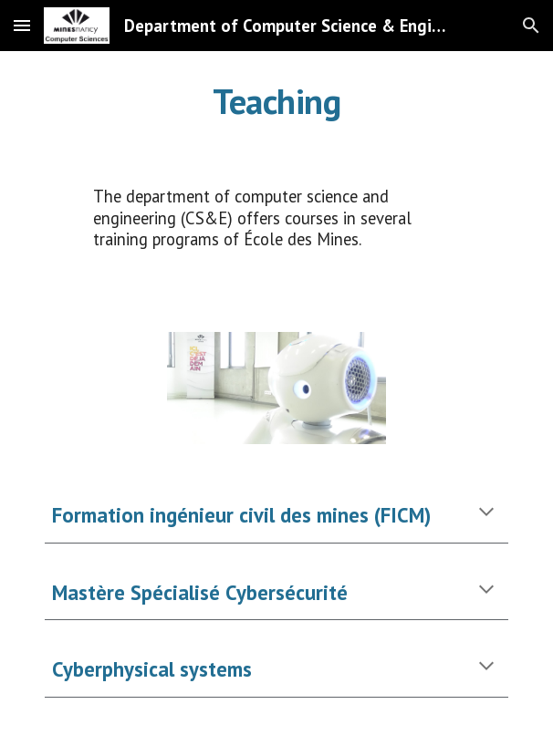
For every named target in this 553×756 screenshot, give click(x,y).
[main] (276, 101)
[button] (22, 25)
